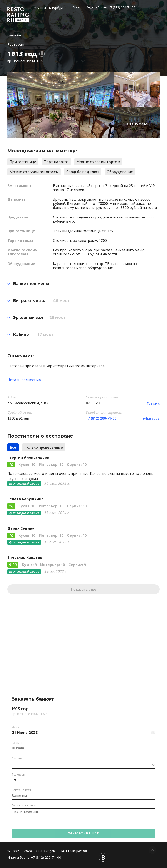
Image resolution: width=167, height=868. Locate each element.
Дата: (16, 727)
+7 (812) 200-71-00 (122, 7)
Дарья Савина (21, 528)
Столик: (17, 758)
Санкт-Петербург (51, 7)
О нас (77, 7)
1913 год (22, 54)
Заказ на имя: (22, 790)
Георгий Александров (28, 457)
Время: (17, 743)
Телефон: (19, 774)
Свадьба (14, 35)
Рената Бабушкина (25, 499)
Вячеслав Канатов (25, 558)
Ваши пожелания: (25, 805)
